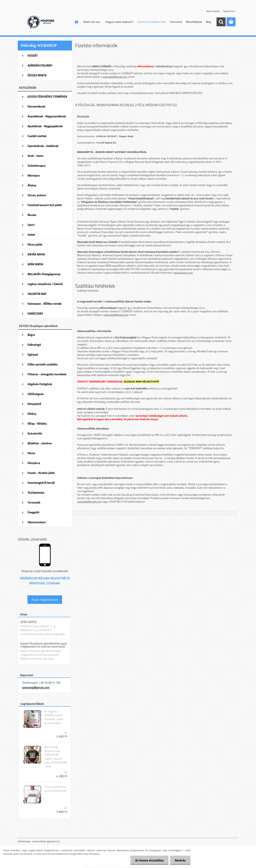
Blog (208, 22)
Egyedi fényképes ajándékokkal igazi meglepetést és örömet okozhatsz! (44, 645)
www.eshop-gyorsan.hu (46, 841)
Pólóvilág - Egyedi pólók (32, 539)
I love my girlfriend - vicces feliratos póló (56, 789)
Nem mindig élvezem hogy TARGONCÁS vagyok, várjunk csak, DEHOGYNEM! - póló (56, 757)
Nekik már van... (92, 22)
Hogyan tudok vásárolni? (119, 22)
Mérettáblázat (194, 22)
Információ (176, 22)
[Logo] (44, 22)
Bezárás (180, 860)
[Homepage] (76, 22)
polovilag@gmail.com (36, 687)
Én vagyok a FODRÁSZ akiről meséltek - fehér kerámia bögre (54, 717)
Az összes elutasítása (149, 860)
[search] (221, 22)
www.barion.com (183, 273)
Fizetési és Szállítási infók (151, 22)
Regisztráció (229, 11)
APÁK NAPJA (28, 622)
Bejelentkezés (213, 11)
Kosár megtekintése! (45, 600)
